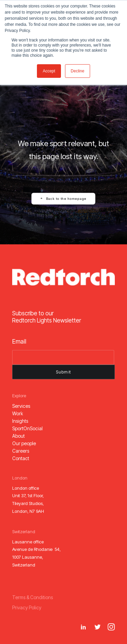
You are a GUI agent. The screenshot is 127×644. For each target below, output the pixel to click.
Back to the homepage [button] (64, 198)
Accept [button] (49, 71)
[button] (21, 406)
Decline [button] (78, 71)
